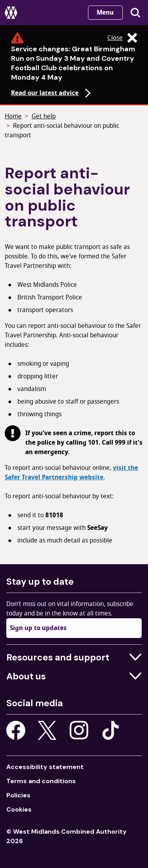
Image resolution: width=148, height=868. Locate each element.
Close (122, 38)
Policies (18, 795)
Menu (105, 13)
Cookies (19, 809)
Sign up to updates (38, 628)
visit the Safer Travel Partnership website (71, 473)
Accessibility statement (45, 767)
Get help (44, 116)
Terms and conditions (41, 781)
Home (13, 116)
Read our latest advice (52, 93)
